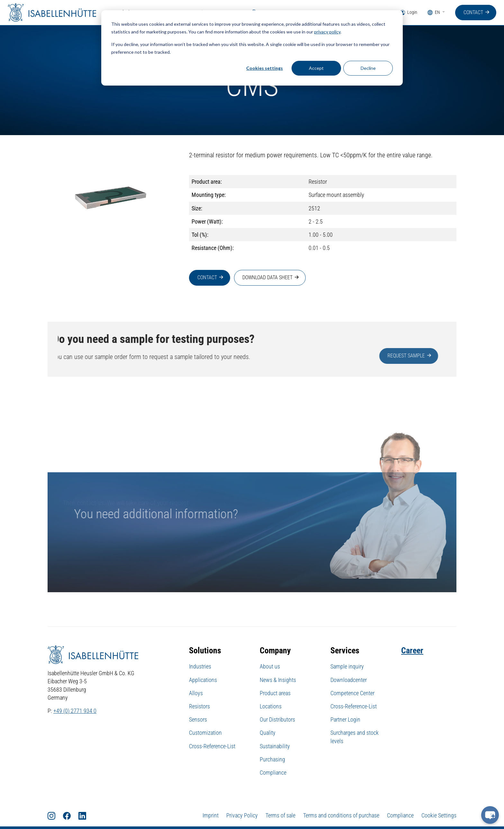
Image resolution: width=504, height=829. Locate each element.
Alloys (196, 693)
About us (270, 667)
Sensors (198, 720)
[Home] (53, 13)
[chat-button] (490, 815)
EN (434, 13)
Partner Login (345, 720)
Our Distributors (277, 720)
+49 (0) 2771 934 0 (75, 711)
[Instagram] (55, 816)
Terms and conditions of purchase (341, 816)
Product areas (275, 693)
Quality (268, 733)
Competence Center (352, 693)
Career (412, 651)
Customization (205, 733)
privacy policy (327, 32)
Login (409, 13)
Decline (368, 68)
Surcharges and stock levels (355, 737)
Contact (473, 12)
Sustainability (275, 746)
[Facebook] (71, 816)
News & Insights (278, 680)
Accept (316, 68)
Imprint (211, 816)
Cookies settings (265, 68)
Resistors (199, 707)
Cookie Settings (439, 816)
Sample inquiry (347, 667)
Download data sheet (267, 278)
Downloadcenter (349, 680)
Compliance (273, 773)
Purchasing (272, 760)
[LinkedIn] (86, 816)
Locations (271, 707)
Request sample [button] (430, 356)
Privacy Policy (242, 816)
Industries (200, 667)
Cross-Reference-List (212, 746)
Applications (203, 680)
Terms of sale (280, 816)
